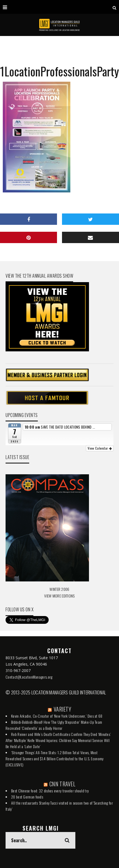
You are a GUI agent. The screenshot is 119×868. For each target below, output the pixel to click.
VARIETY (62, 709)
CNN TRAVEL (62, 784)
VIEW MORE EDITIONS (59, 596)
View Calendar (100, 448)
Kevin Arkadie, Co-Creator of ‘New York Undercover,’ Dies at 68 (57, 716)
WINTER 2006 (59, 589)
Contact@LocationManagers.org (29, 677)
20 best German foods (27, 797)
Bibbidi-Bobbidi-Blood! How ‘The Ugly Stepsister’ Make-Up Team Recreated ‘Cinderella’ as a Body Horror (54, 725)
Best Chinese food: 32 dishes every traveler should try (50, 791)
